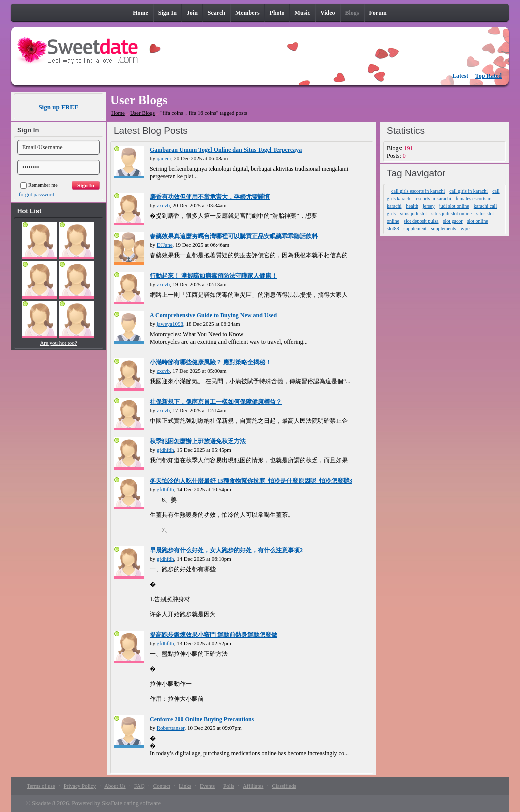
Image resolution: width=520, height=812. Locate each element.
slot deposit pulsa (421, 221)
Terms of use (41, 786)
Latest (460, 76)
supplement (415, 229)
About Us (115, 786)
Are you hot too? (58, 343)
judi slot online (454, 206)
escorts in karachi (434, 199)
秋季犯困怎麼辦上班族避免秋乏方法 (198, 441)
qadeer (164, 158)
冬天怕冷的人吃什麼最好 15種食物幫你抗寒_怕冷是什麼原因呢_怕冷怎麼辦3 (251, 481)
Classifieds (284, 786)
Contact (162, 786)
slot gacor (453, 221)
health (412, 206)
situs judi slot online (452, 214)
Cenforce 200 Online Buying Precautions (202, 719)
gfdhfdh (166, 450)
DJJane (165, 245)
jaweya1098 (170, 324)
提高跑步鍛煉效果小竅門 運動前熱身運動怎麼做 (214, 635)
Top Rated (489, 76)
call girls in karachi (469, 191)
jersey (429, 206)
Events (207, 786)
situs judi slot (414, 214)
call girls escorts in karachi (418, 191)
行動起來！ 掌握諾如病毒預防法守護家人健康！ (214, 276)
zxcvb (163, 205)
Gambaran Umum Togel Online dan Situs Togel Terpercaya (226, 150)
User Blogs (143, 113)
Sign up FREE (58, 107)
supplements (444, 229)
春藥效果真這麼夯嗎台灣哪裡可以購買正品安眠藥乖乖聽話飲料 (234, 236)
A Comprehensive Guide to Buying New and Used (213, 315)
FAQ (140, 786)
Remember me (39, 185)
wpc (465, 228)
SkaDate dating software (131, 803)
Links (185, 786)
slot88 (393, 229)
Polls (229, 786)
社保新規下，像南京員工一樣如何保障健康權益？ (216, 402)
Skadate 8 (44, 803)
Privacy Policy (80, 786)
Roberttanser (171, 728)
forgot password (37, 194)
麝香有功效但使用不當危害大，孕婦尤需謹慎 (210, 197)
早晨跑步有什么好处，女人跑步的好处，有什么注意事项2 (226, 550)
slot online (478, 221)
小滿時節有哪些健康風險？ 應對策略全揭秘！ (211, 362)
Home (118, 113)
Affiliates (253, 786)
